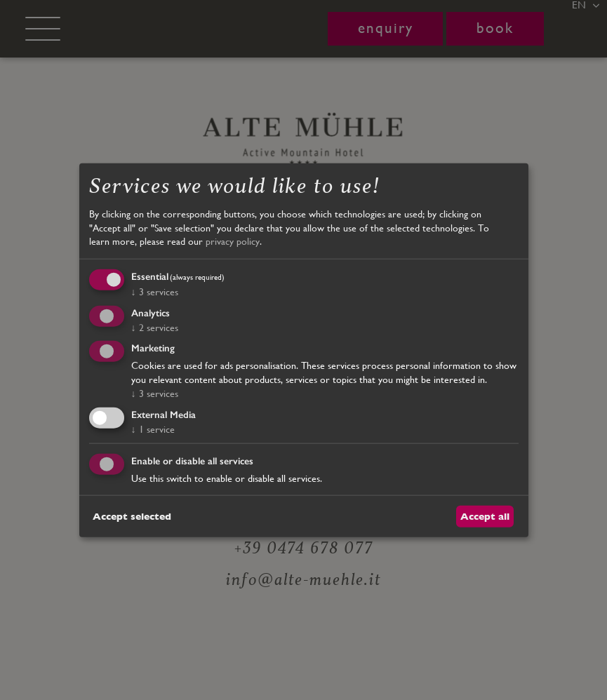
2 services (155, 327)
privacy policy (233, 241)
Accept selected (132, 516)
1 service (153, 429)
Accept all (485, 516)
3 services (155, 291)
